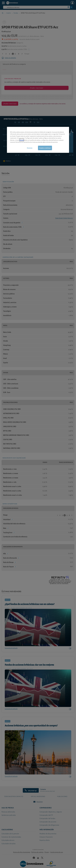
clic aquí (22, 140)
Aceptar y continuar (45, 148)
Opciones (30, 148)
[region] (38, 140)
